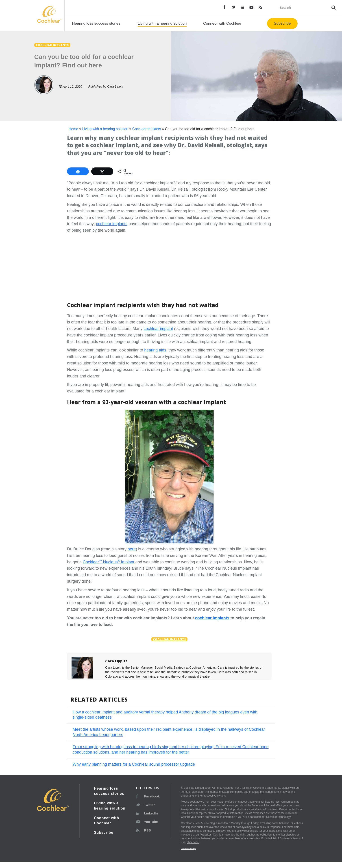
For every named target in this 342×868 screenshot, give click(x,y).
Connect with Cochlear (222, 23)
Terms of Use (189, 792)
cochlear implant (158, 329)
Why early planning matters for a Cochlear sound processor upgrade (134, 764)
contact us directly (214, 831)
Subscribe (282, 23)
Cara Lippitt (115, 86)
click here (193, 842)
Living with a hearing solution (162, 23)
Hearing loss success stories (96, 23)
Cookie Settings (188, 848)
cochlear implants (112, 224)
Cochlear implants (147, 129)
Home (73, 129)
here (132, 549)
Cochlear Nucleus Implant (109, 562)
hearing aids (155, 350)
